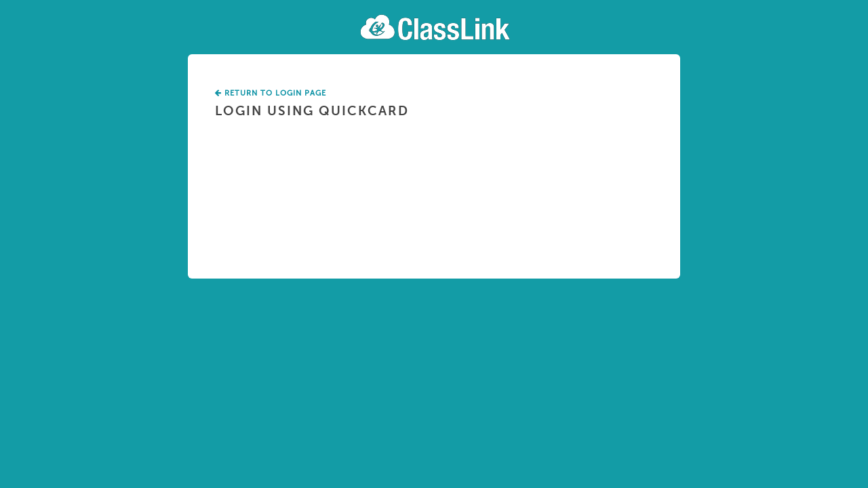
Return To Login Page (271, 93)
